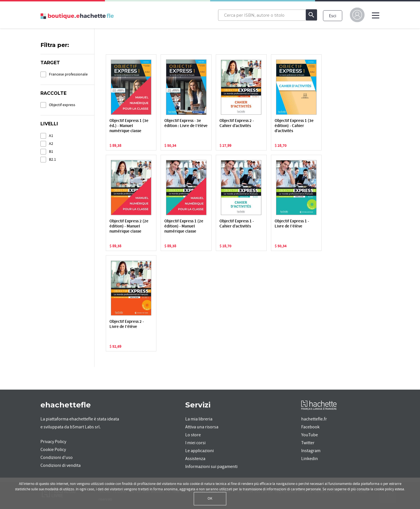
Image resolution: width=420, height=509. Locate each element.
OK (210, 499)
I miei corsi (195, 443)
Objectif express (62, 105)
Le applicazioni (200, 451)
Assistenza (195, 459)
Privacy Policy (53, 442)
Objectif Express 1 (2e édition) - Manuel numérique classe (184, 226)
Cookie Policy (53, 450)
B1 (51, 152)
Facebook (310, 427)
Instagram (311, 451)
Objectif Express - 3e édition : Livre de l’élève (186, 124)
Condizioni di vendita (61, 465)
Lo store (193, 435)
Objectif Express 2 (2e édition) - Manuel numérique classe (129, 226)
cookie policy (384, 489)
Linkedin (310, 459)
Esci (333, 16)
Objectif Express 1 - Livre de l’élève (292, 224)
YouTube (310, 435)
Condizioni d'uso (57, 458)
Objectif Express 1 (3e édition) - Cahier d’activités (294, 126)
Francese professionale (68, 74)
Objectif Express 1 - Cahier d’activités (237, 224)
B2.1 (52, 159)
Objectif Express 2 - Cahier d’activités (237, 124)
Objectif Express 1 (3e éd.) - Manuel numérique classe (129, 126)
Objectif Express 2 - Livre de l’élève (127, 324)
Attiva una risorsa (202, 427)
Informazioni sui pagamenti (211, 467)
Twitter (308, 443)
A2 (51, 144)
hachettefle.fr (314, 419)
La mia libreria (199, 419)
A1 (51, 136)
